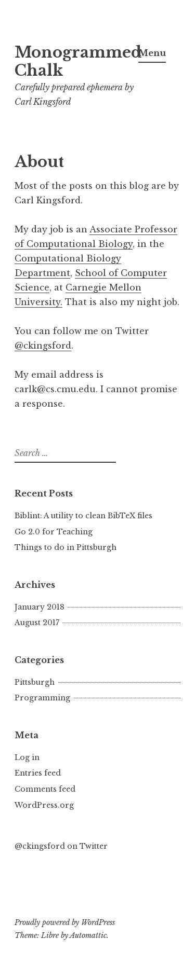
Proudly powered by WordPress (65, 922)
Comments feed (45, 789)
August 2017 (37, 623)
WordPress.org (44, 805)
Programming (42, 698)
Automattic (88, 935)
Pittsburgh (35, 682)
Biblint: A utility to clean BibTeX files (83, 516)
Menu (152, 53)
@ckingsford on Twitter (61, 846)
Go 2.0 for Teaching (54, 532)
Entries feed (38, 773)
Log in (27, 757)
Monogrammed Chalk (78, 61)
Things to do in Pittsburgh (66, 547)
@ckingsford (43, 346)
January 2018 (40, 607)
